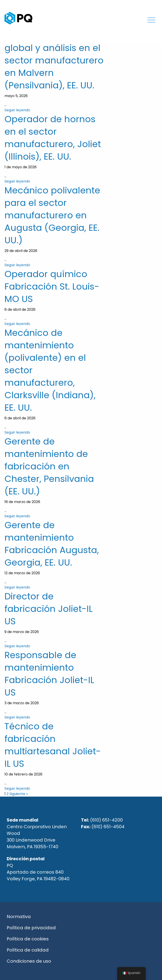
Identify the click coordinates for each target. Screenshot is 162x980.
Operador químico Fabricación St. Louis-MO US (52, 286)
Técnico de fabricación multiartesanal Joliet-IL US (53, 745)
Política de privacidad (31, 928)
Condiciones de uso (29, 961)
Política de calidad (28, 950)
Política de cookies (28, 939)
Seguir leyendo (17, 110)
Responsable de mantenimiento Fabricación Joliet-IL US (49, 674)
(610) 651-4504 (108, 827)
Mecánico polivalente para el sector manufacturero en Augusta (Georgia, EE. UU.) (52, 215)
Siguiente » (19, 794)
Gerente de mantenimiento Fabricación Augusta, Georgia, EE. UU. (52, 544)
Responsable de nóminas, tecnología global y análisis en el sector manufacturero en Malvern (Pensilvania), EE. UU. (54, 54)
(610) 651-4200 (106, 820)
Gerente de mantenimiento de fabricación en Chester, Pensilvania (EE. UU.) (49, 466)
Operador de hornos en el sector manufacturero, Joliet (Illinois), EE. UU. (53, 138)
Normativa (19, 917)
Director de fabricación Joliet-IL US (49, 609)
